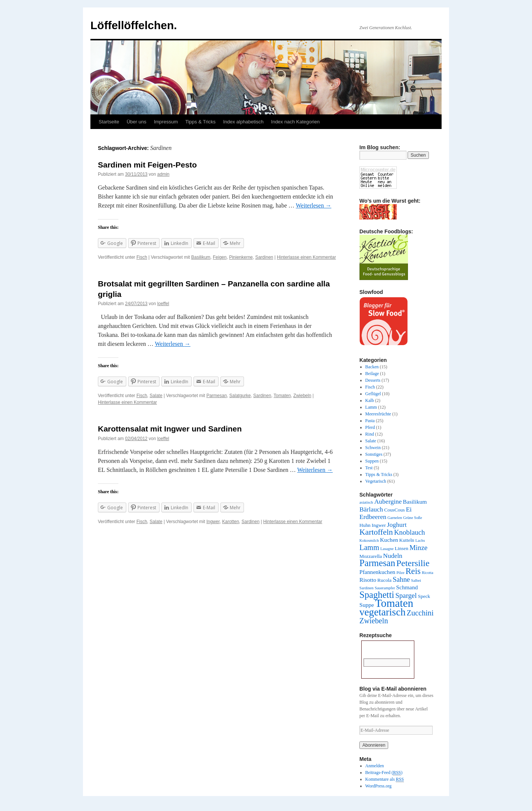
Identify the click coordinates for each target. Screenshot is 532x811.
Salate (156, 396)
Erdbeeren (373, 517)
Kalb (370, 400)
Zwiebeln (302, 396)
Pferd (370, 427)
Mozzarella (371, 556)
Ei (409, 509)
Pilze (400, 573)
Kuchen (389, 540)
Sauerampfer (385, 588)
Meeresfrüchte (378, 414)
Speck (424, 596)
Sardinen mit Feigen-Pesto (147, 165)
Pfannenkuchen (377, 572)
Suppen (372, 461)
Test (369, 468)
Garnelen (395, 518)
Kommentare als (385, 779)
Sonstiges (374, 454)
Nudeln (393, 556)
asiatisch (366, 502)
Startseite (109, 122)
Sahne (401, 579)
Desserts (373, 380)
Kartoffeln (376, 532)
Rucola (384, 580)
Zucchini (420, 613)
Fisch (142, 257)
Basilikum (201, 257)
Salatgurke (240, 396)
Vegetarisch (376, 481)
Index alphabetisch (243, 122)
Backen (372, 367)
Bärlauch (371, 509)
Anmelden (375, 766)
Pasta (370, 421)
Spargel (406, 595)
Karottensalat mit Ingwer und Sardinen (170, 429)
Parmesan (216, 396)
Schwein (373, 448)
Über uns (137, 122)
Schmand (407, 587)
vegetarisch (383, 612)
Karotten (230, 522)
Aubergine (388, 501)
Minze (418, 548)
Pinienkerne (241, 257)
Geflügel (373, 394)
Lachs (420, 540)
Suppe (367, 605)
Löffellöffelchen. (134, 25)
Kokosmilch (369, 540)
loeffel (163, 304)
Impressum (166, 122)
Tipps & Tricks (200, 122)
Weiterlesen (314, 205)
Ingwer (213, 522)
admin (163, 174)
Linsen (401, 548)
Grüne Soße (413, 518)
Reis (413, 571)
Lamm (371, 407)
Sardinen (264, 257)
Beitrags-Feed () (384, 773)
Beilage (372, 374)
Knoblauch (410, 532)
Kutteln (407, 540)
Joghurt (397, 525)
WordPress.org (378, 786)
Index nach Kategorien (296, 122)
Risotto (368, 580)
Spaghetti (377, 595)
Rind (370, 434)
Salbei (416, 580)
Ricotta (428, 573)
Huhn (365, 525)
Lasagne (387, 549)
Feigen (220, 257)
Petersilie (413, 563)
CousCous (394, 510)
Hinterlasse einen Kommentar (306, 257)
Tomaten (282, 396)
